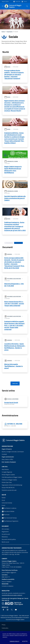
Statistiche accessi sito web (9, 490)
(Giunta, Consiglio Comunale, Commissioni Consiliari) (13, 452)
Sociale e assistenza (13, 399)
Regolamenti (5, 532)
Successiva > (18, 243)
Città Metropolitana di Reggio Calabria (12, 477)
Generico (10, 254)
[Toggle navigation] (3, 6)
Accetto (25, 641)
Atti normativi (5, 529)
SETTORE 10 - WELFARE (15, 424)
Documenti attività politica (9, 539)
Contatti (4, 559)
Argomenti (10, 32)
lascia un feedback (7, 582)
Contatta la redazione (8, 586)
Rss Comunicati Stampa (9, 518)
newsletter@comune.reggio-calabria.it (12, 595)
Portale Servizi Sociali (11, 403)
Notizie (4, 498)
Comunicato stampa (12, 161)
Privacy (4, 625)
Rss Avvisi (6, 515)
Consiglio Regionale (7, 472)
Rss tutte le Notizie (8, 511)
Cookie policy (5, 628)
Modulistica (5, 537)
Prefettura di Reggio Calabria (9, 480)
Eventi (3, 505)
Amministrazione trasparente (12, 548)
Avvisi (9, 67)
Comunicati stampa (7, 503)
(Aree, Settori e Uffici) (8, 458)
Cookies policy (15, 641)
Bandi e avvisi (5, 542)
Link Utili (5, 467)
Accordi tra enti (6, 534)
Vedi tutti (15, 383)
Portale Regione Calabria (8, 475)
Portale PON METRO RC (8, 488)
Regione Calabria (5, 1)
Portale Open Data (7, 482)
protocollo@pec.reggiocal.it (9, 572)
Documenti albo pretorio (14, 279)
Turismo (25, 1)
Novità (4, 495)
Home (3, 32)
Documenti (5, 526)
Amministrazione (7, 446)
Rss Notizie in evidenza (9, 508)
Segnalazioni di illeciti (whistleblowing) (12, 485)
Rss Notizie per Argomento (10, 521)
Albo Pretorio (5, 469)
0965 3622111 (6, 577)
